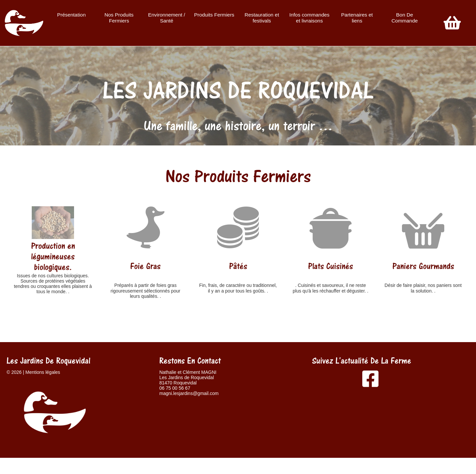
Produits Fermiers (214, 15)
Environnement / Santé (167, 18)
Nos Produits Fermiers (119, 18)
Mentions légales (43, 372)
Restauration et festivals (262, 18)
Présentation (71, 15)
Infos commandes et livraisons (309, 18)
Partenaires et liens (357, 18)
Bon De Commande (405, 18)
